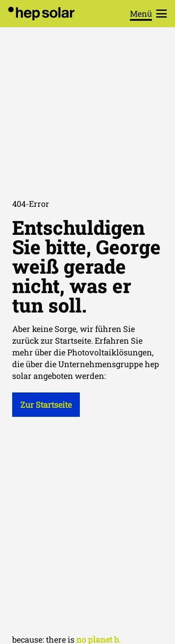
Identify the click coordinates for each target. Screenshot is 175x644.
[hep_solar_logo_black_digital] (41, 14)
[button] (149, 14)
